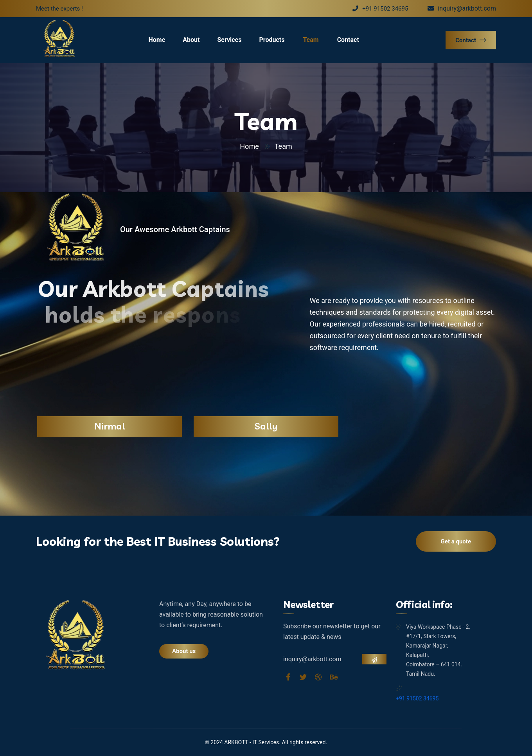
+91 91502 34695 (380, 9)
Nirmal (110, 426)
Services (229, 40)
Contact (348, 40)
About (191, 40)
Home (157, 40)
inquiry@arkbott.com (462, 8)
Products (272, 40)
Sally (266, 426)
